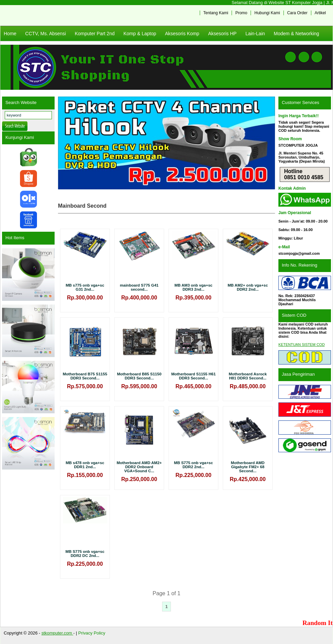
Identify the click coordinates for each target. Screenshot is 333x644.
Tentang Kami (216, 13)
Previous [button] (66, 143)
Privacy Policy (92, 633)
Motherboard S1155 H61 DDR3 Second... (193, 376)
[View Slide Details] (166, 143)
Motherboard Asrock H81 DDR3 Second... (248, 376)
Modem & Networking (296, 34)
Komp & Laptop (140, 34)
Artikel (320, 13)
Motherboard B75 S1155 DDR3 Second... (85, 376)
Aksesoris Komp (182, 34)
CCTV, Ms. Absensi (45, 34)
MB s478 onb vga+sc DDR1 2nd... (85, 465)
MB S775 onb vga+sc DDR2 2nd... (193, 465)
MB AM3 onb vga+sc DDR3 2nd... (194, 287)
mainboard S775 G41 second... (139, 287)
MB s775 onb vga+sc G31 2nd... (85, 287)
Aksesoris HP (222, 34)
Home (10, 34)
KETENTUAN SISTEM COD (302, 345)
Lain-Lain (255, 34)
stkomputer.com (57, 633)
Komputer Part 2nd (95, 34)
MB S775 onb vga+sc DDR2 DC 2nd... (85, 554)
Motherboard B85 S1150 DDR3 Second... (139, 376)
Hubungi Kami (267, 13)
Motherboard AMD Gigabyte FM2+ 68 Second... (248, 467)
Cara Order (297, 13)
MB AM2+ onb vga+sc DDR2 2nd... (248, 287)
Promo (241, 13)
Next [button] (267, 143)
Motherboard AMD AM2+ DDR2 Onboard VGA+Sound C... (139, 467)
